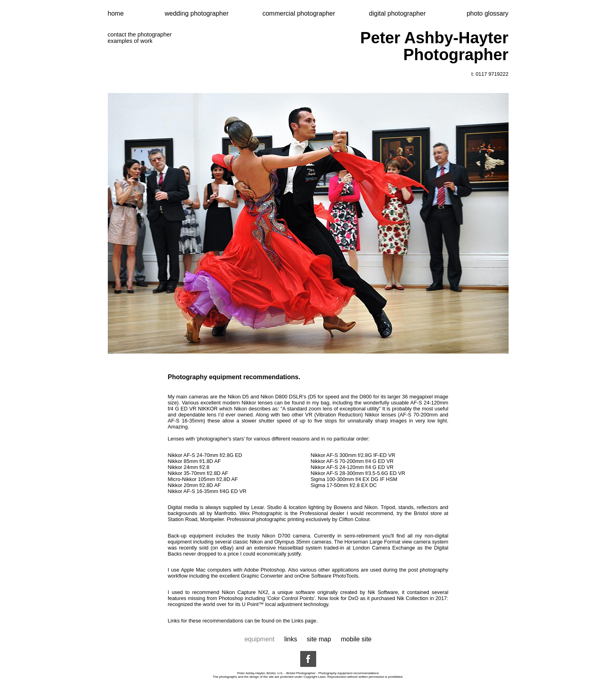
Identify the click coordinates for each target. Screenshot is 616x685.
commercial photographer (300, 13)
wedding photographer (198, 13)
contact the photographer (140, 34)
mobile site (356, 639)
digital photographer (397, 13)
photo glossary (487, 13)
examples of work (130, 41)
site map (319, 639)
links (291, 639)
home (116, 13)
